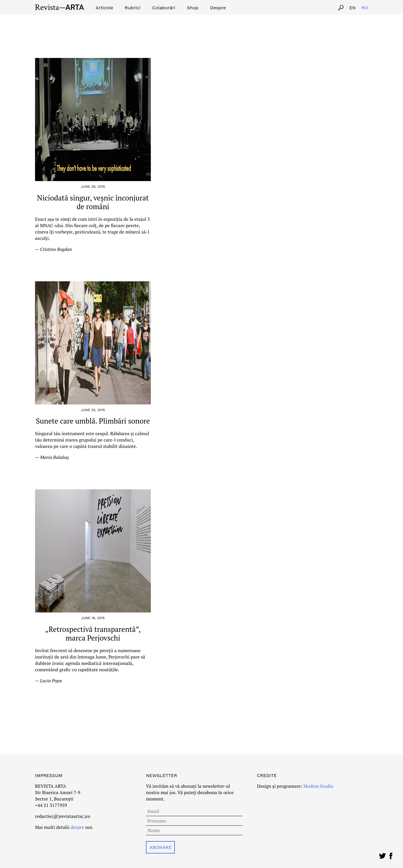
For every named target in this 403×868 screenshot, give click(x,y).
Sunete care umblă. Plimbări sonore (93, 421)
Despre (218, 8)
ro (365, 8)
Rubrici (133, 8)
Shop (193, 8)
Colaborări (164, 8)
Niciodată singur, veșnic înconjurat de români (93, 202)
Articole (105, 8)
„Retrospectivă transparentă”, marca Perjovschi (93, 633)
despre (77, 827)
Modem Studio (318, 786)
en (353, 8)
